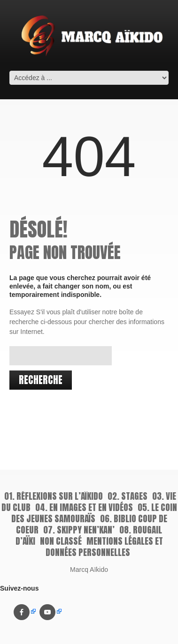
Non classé (61, 541)
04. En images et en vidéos (84, 507)
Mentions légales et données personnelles (104, 547)
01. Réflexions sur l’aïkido (54, 496)
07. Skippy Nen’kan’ (79, 530)
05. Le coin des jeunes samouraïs (94, 513)
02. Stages (128, 496)
